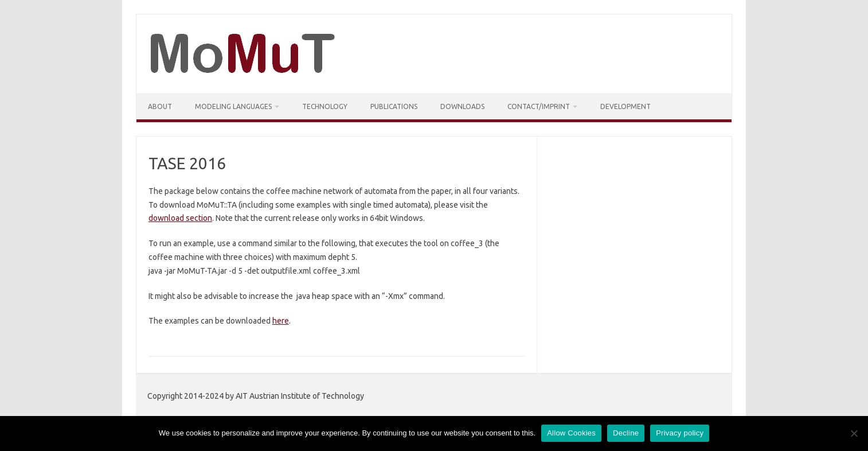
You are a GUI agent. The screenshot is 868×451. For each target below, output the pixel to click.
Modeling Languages (233, 106)
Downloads (462, 106)
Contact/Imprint (539, 106)
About (160, 106)
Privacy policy (680, 433)
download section (180, 218)
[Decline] (854, 433)
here (281, 321)
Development (625, 106)
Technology (325, 106)
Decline (626, 433)
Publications (394, 106)
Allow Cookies (571, 433)
